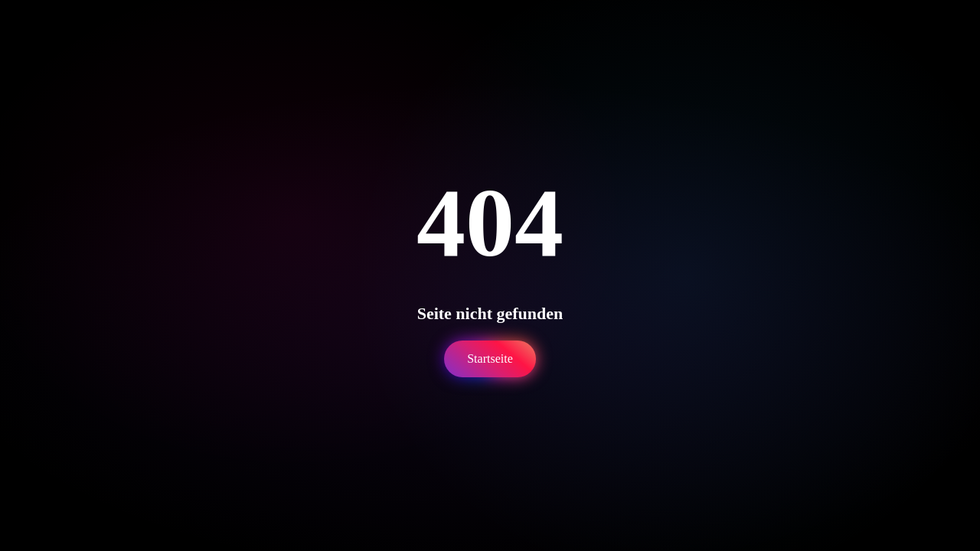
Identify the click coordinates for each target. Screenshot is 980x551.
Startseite (490, 359)
